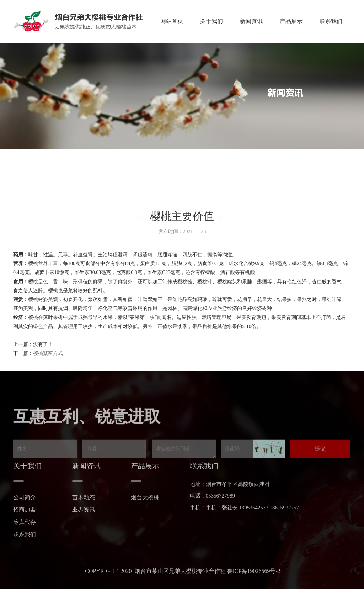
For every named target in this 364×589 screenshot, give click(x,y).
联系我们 (25, 534)
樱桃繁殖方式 (48, 353)
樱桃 (33, 264)
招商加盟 (25, 509)
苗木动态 (84, 497)
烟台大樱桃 (145, 497)
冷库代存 (25, 522)
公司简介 (25, 497)
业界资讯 (84, 509)
